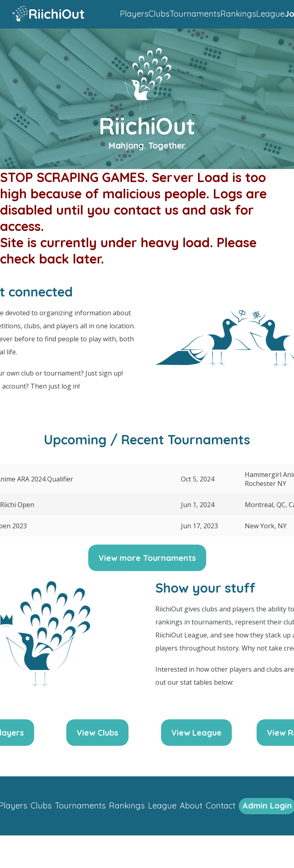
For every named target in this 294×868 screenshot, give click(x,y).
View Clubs (97, 733)
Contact (221, 805)
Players (134, 14)
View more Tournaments (147, 558)
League (270, 14)
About (191, 805)
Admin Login (267, 805)
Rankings (238, 14)
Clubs (159, 14)
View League (196, 733)
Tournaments (195, 14)
